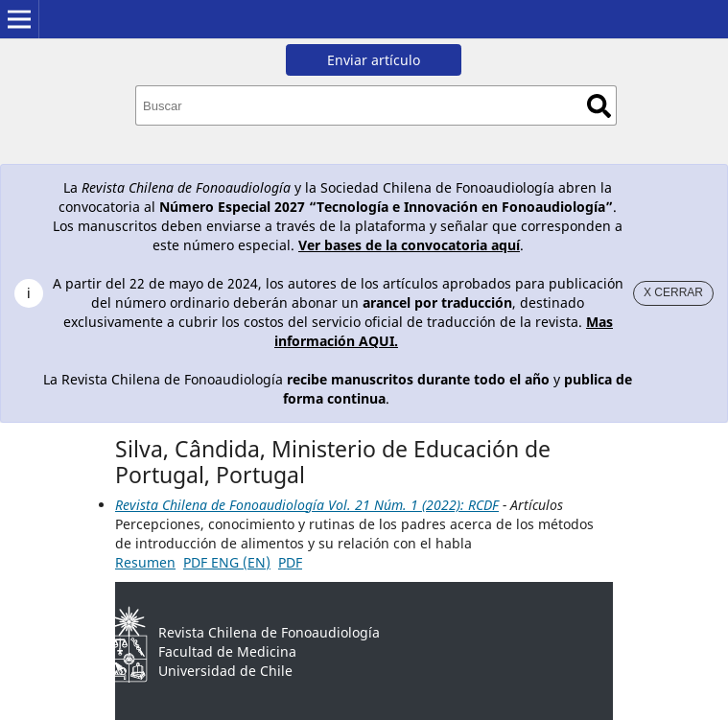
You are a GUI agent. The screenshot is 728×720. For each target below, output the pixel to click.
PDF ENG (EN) (227, 562)
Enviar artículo (374, 60)
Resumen (145, 562)
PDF (290, 562)
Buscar (599, 106)
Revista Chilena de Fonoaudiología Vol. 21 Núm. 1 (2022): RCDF (307, 505)
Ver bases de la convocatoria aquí (409, 245)
